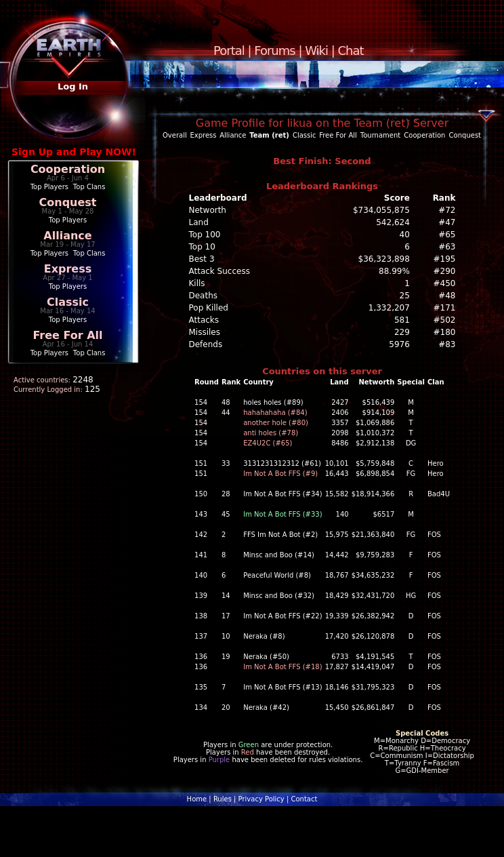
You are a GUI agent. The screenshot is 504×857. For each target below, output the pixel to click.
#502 (445, 320)
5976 (399, 344)
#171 (445, 308)
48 (226, 402)
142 (201, 535)
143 (201, 514)
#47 (447, 222)
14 (226, 596)
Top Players (49, 187)
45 (226, 514)
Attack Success (219, 271)
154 (201, 402)
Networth (208, 210)
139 (201, 596)
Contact (304, 799)
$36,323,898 (384, 259)
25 (405, 296)
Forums (274, 51)
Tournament (380, 135)
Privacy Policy (261, 799)
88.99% (394, 271)
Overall (175, 135)
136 (201, 657)
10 (226, 636)
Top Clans (89, 187)
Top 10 (202, 247)
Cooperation (68, 169)
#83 (447, 344)
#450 (445, 283)
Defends (206, 344)
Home (197, 799)
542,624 (393, 222)
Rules (223, 799)
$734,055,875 (381, 210)
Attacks (204, 320)
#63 (447, 247)
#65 (447, 235)
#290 (445, 271)
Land (199, 222)
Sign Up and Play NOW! (74, 152)
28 (226, 494)
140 (201, 575)
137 (201, 636)
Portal (229, 51)
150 (201, 494)
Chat (351, 51)
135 (201, 687)
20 (226, 707)
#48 (447, 296)
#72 (447, 210)
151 (201, 463)
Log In (73, 86)
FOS (434, 535)
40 (405, 235)
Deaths (204, 296)
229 (402, 332)
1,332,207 (389, 308)
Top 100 (205, 235)
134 (201, 707)
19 (226, 657)
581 (402, 320)
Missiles (205, 332)
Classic (68, 302)
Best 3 (202, 259)
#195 (445, 259)
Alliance (67, 236)
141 (201, 555)
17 (226, 616)
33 (226, 463)
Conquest (68, 202)
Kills (197, 283)
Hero (436, 463)
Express (68, 269)
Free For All (67, 335)
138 (201, 616)
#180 (445, 332)
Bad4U (439, 494)
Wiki (316, 51)
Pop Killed (209, 308)
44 (226, 413)
